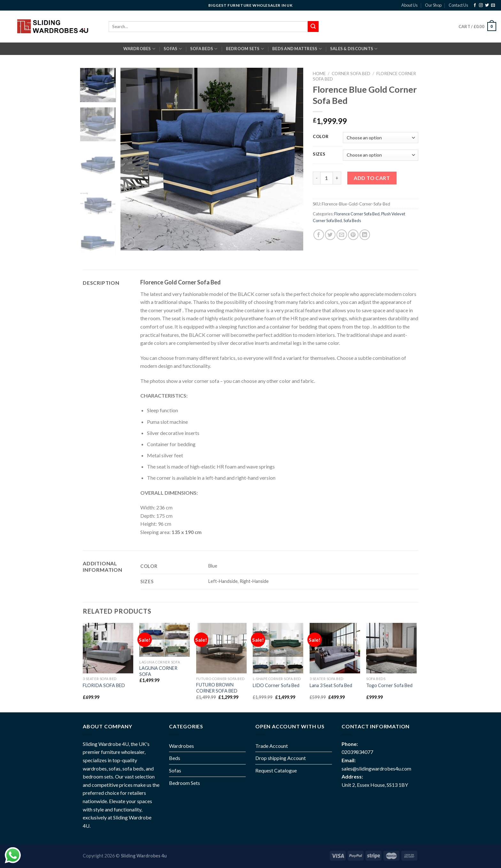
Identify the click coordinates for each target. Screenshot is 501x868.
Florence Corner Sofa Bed (357, 214)
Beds (175, 758)
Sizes (319, 154)
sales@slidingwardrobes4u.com (376, 768)
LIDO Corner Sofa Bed (276, 685)
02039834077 (357, 752)
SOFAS (173, 49)
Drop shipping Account (281, 758)
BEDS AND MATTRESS (297, 49)
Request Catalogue (276, 770)
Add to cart (372, 178)
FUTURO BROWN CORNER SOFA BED (217, 688)
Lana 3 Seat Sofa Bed (331, 685)
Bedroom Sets (185, 783)
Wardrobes (139, 49)
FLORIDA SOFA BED (104, 685)
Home (319, 74)
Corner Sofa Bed (351, 74)
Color (321, 137)
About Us (409, 5)
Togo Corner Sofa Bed (389, 685)
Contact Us (458, 5)
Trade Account (272, 746)
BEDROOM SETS (245, 49)
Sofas (175, 770)
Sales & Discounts (354, 49)
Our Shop (433, 5)
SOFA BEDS (204, 49)
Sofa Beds (352, 221)
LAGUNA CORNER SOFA (158, 671)
